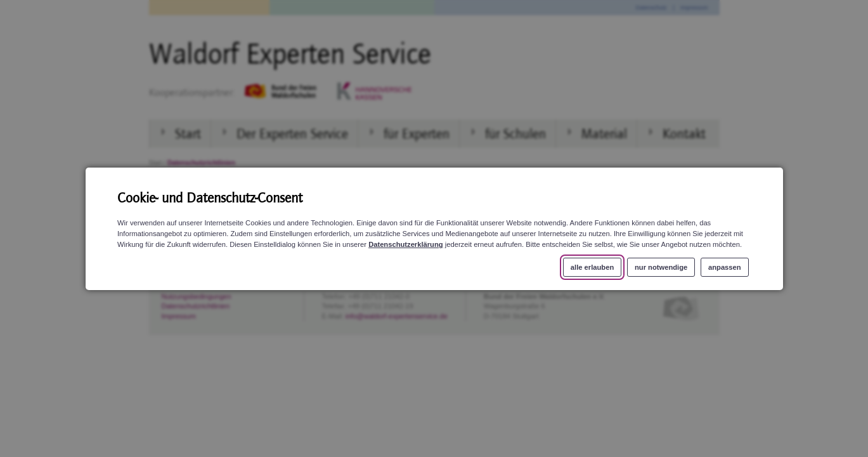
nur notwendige (660, 267)
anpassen (725, 267)
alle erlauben (592, 267)
